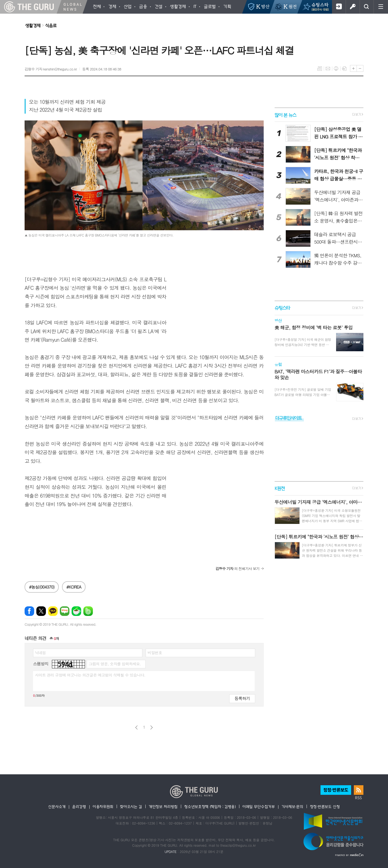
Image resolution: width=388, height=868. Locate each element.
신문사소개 (57, 807)
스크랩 (344, 69)
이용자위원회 (103, 807)
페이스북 (29, 611)
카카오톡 (53, 611)
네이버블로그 (65, 611)
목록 (320, 69)
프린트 (336, 69)
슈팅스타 (282, 308)
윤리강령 (79, 807)
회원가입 (339, 7)
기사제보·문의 (292, 807)
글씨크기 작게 (360, 68)
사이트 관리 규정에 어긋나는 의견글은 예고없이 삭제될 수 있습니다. (90, 675)
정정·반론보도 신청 (325, 807)
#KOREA (74, 587)
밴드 (88, 611)
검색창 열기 (367, 7)
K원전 (280, 488)
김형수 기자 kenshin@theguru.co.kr (51, 69)
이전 (136, 727)
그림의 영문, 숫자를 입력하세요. (115, 664)
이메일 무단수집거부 (259, 807)
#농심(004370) (42, 587)
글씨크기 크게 (353, 68)
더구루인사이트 (289, 418)
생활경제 (33, 25)
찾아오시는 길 (131, 807)
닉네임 (40, 653)
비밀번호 (155, 653)
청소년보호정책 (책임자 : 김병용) (210, 807)
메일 (328, 69)
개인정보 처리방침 (163, 807)
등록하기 (242, 698)
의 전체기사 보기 (238, 569)
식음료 (51, 25)
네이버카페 (76, 611)
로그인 (353, 7)
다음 (152, 727)
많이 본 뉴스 (285, 115)
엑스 (41, 611)
